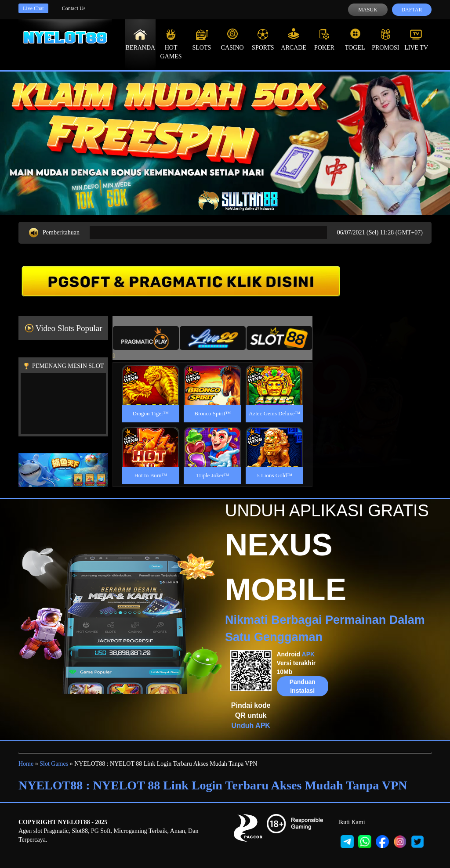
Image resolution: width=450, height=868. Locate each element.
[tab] (146, 338)
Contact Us (74, 8)
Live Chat (33, 8)
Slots (201, 40)
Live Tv (416, 40)
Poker (324, 40)
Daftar (412, 10)
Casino (232, 40)
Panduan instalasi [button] (303, 686)
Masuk (368, 10)
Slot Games (54, 764)
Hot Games (171, 44)
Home (26, 764)
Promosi (385, 40)
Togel (355, 40)
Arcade (294, 40)
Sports (263, 40)
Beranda (141, 40)
